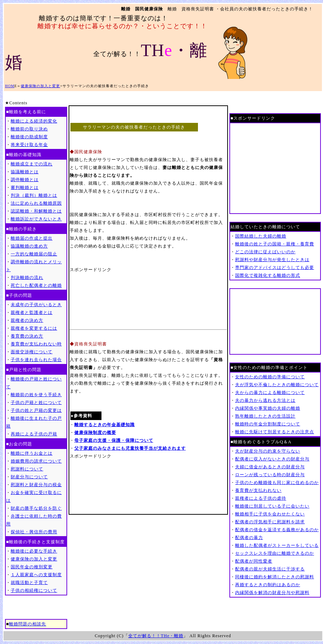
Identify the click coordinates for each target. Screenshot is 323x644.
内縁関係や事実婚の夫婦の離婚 (268, 408)
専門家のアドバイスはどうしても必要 (275, 268)
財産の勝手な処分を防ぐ (36, 508)
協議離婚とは (25, 172)
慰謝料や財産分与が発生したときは (272, 260)
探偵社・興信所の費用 (34, 532)
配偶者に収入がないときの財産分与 (272, 459)
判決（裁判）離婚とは (34, 195)
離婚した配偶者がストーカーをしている (277, 545)
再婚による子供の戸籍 (34, 434)
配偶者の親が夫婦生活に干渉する (270, 569)
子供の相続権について (34, 590)
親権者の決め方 (27, 320)
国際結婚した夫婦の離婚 (261, 236)
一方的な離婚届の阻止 (34, 254)
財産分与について (29, 477)
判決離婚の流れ (27, 278)
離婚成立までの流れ (32, 164)
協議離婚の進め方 (29, 246)
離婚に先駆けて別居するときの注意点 (275, 432)
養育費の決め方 (27, 336)
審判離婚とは (25, 188)
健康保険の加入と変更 (40, 86)
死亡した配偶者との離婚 (36, 285)
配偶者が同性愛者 (254, 561)
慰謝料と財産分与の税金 (36, 485)
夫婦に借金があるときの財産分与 (270, 467)
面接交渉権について (32, 352)
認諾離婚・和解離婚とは (36, 211)
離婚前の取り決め (29, 129)
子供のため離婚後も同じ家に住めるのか (277, 483)
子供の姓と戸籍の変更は (36, 410)
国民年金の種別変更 (32, 567)
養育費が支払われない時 (36, 344)
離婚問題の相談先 (28, 624)
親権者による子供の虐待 (261, 498)
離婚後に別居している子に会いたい (272, 506)
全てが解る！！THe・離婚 (156, 636)
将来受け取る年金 (29, 145)
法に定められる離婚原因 (36, 203)
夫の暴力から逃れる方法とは (265, 400)
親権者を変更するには (34, 328)
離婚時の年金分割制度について (268, 424)
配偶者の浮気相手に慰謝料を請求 (270, 522)
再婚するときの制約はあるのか (268, 585)
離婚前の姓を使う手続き (36, 395)
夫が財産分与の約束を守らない (268, 451)
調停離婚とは (25, 180)
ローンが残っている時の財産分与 (270, 475)
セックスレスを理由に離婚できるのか (275, 553)
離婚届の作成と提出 (32, 238)
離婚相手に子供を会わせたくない (270, 514)
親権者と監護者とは (32, 313)
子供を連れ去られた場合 (36, 360)
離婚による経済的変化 (34, 121)
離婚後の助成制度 (29, 137)
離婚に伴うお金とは (32, 453)
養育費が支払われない (258, 490)
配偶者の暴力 (249, 538)
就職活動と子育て (29, 583)
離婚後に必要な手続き (34, 551)
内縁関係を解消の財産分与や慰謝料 (272, 593)
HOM (10, 86)
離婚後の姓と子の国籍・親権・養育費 (275, 244)
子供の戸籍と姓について (36, 403)
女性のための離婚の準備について (270, 377)
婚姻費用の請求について (36, 461)
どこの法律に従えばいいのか (265, 252)
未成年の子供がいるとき (36, 305)
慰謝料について (27, 469)
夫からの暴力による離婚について (270, 393)
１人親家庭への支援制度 (36, 575)
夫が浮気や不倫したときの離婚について (277, 385)
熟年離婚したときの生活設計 (265, 416)
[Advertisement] (102, 300)
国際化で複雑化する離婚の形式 (268, 275)
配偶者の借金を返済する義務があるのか (277, 530)
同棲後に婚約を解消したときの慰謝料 (275, 577)
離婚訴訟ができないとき (36, 219)
